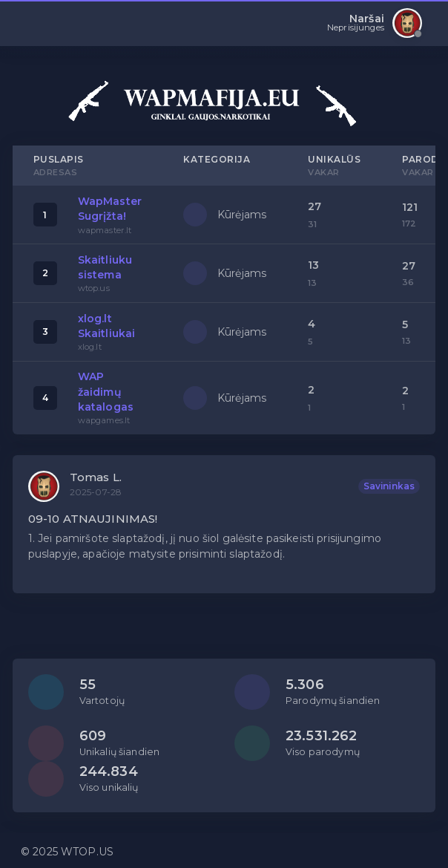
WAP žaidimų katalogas (106, 392)
